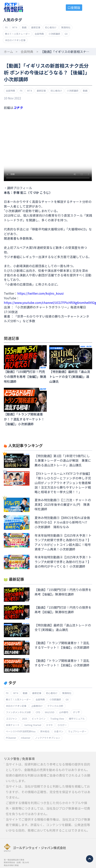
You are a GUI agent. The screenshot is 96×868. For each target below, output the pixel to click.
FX (6, 27)
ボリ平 (76, 712)
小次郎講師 (54, 34)
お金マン (59, 731)
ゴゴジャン (11, 719)
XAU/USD (49, 712)
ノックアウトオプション (48, 738)
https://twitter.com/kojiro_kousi (41, 293)
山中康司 (64, 712)
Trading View (57, 719)
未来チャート (13, 725)
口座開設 (74, 7)
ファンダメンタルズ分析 (18, 712)
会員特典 (39, 34)
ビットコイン (39, 719)
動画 (24, 27)
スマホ (49, 725)
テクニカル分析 (55, 706)
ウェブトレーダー (77, 731)
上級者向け (37, 706)
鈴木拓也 (45, 731)
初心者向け (51, 27)
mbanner (26, 738)
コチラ (18, 108)
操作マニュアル (77, 719)
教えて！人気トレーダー (17, 34)
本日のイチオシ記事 (15, 40)
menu (89, 8)
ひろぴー (62, 725)
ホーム (8, 52)
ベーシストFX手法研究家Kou (21, 731)
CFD (38, 712)
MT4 (15, 27)
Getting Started (33, 725)
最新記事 (36, 27)
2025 (24, 719)
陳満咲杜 (66, 27)
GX (66, 34)
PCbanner (11, 738)
